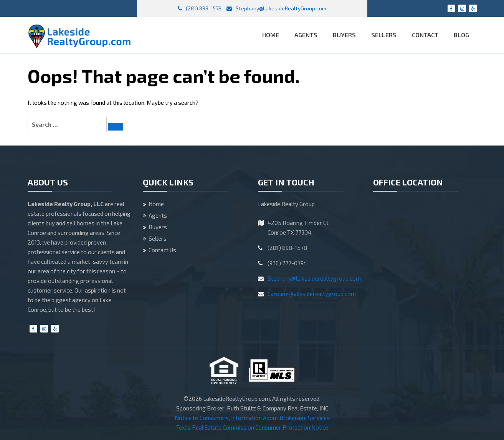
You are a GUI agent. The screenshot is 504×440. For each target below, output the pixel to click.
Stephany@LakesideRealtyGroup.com (276, 8)
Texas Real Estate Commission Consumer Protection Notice (252, 427)
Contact (425, 35)
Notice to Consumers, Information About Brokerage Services (252, 418)
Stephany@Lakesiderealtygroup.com (314, 278)
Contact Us (162, 250)
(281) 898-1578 (200, 8)
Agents (306, 35)
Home (271, 35)
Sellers (384, 35)
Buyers (344, 35)
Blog (461, 35)
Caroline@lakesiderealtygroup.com (312, 294)
